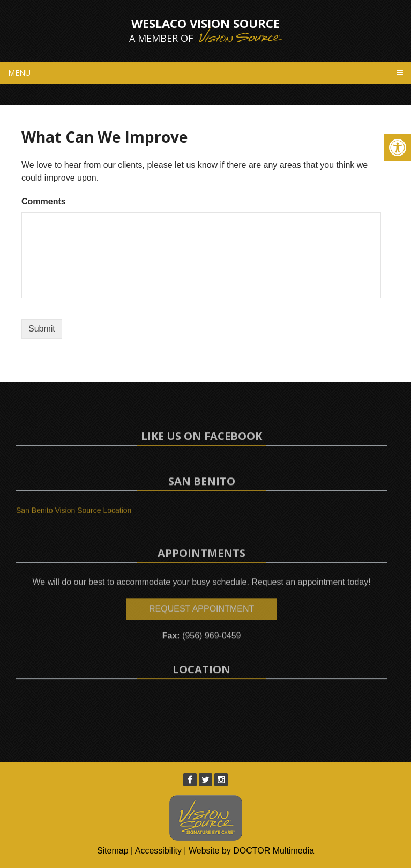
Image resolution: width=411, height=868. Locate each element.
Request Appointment (201, 633)
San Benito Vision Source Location (74, 520)
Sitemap (113, 851)
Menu (19, 73)
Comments (44, 201)
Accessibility (158, 851)
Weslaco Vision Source (205, 30)
